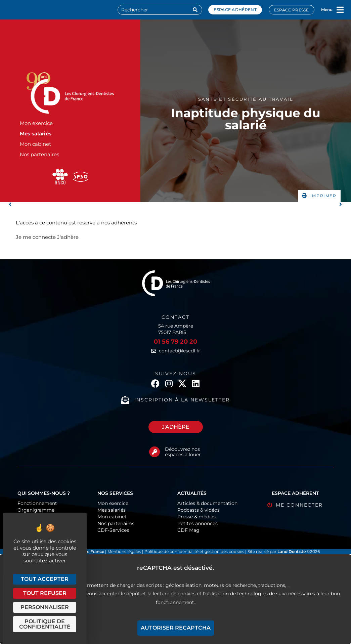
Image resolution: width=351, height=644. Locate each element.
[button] (319, 196)
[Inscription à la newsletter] (125, 400)
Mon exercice (36, 123)
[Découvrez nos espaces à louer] (155, 452)
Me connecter (299, 505)
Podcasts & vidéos (199, 510)
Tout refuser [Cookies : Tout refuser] (45, 593)
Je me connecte (36, 237)
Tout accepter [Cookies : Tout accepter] (45, 579)
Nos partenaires (39, 154)
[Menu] (340, 10)
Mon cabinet (35, 144)
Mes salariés (36, 134)
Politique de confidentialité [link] (45, 624)
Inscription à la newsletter (182, 400)
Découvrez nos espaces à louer (183, 452)
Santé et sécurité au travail (246, 99)
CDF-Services (113, 530)
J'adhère (68, 237)
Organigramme (36, 510)
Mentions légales (125, 551)
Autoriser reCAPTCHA (176, 628)
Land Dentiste (292, 551)
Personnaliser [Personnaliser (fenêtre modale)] (45, 607)
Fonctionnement (37, 503)
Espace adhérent (235, 10)
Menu (327, 10)
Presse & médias (196, 517)
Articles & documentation (207, 503)
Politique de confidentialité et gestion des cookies (194, 551)
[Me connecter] (270, 505)
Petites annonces (198, 523)
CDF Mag (188, 530)
